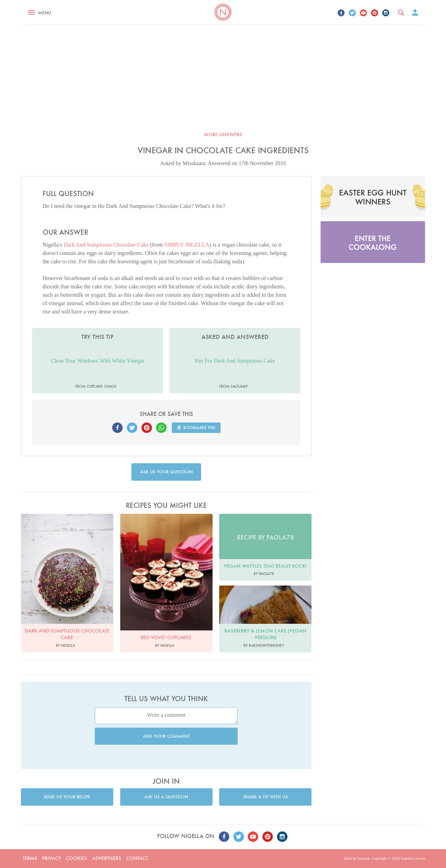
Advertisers (107, 858)
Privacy (52, 858)
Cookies (76, 858)
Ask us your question (166, 472)
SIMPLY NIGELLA (187, 245)
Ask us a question (166, 797)
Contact (137, 858)
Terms (30, 858)
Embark (364, 858)
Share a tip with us (266, 797)
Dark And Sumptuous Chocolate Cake (106, 245)
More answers (223, 134)
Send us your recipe (67, 797)
